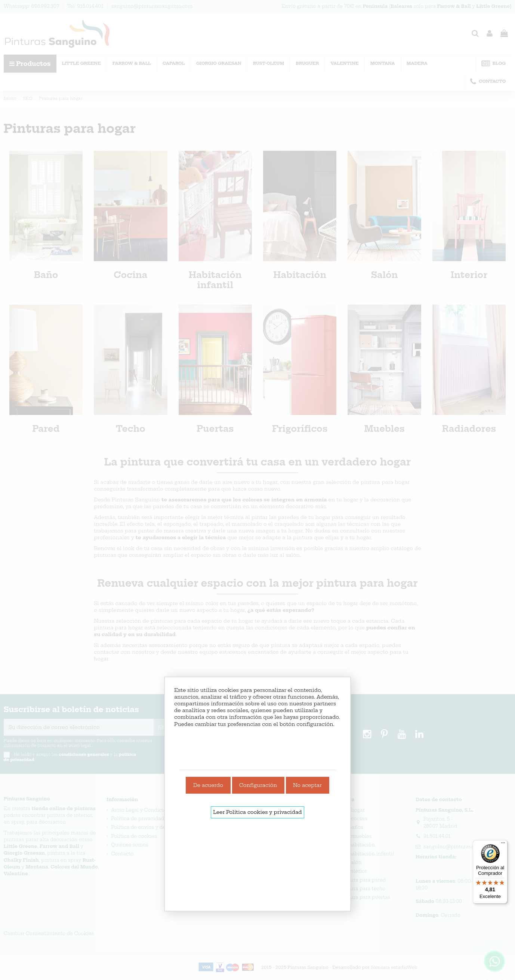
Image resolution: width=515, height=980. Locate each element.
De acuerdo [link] (208, 785)
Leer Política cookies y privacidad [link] (257, 812)
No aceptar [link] (307, 785)
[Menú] (503, 845)
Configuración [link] (258, 785)
